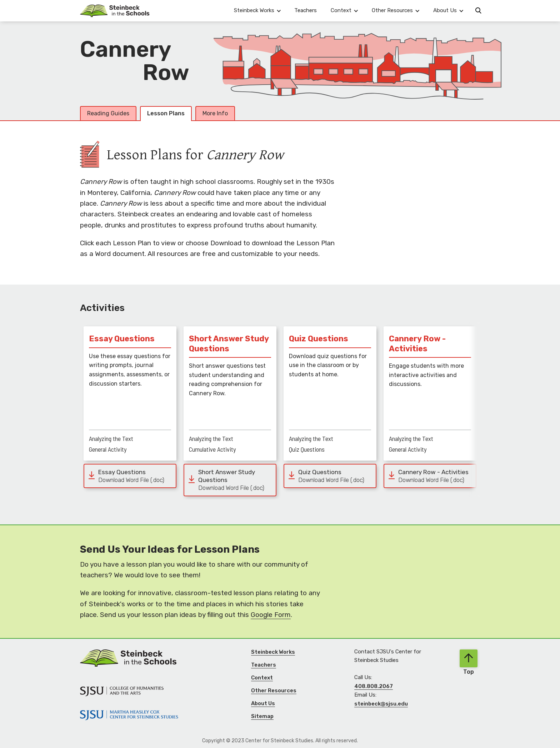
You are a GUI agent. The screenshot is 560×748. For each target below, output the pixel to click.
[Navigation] (115, 11)
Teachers (306, 10)
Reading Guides (108, 113)
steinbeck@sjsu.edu (381, 704)
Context (262, 678)
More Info (215, 113)
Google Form (271, 615)
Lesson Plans (166, 113)
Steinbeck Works (273, 652)
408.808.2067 (374, 686)
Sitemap (262, 716)
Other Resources (274, 691)
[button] (257, 11)
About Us (263, 703)
